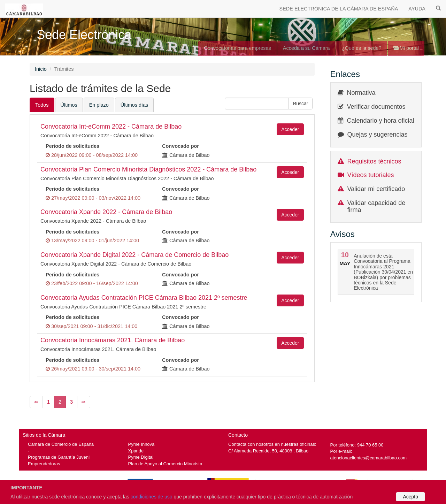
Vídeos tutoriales (371, 175)
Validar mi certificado (376, 189)
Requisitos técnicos (374, 161)
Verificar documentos (376, 107)
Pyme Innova (141, 444)
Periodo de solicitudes (72, 146)
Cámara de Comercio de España (61, 444)
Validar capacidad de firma (376, 206)
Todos (42, 105)
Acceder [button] (290, 129)
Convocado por (180, 146)
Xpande (136, 451)
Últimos (69, 105)
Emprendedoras (44, 464)
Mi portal (406, 48)
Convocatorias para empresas (237, 48)
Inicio (41, 69)
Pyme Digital (141, 457)
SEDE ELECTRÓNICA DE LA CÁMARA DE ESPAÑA (339, 9)
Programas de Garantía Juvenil (59, 457)
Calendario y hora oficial (381, 121)
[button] (301, 104)
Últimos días (134, 105)
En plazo (99, 105)
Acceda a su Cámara (306, 48)
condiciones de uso (152, 497)
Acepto (410, 497)
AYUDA (417, 9)
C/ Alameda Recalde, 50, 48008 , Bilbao (268, 451)
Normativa (361, 93)
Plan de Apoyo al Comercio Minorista (165, 464)
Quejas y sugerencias (378, 135)
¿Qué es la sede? (362, 48)
